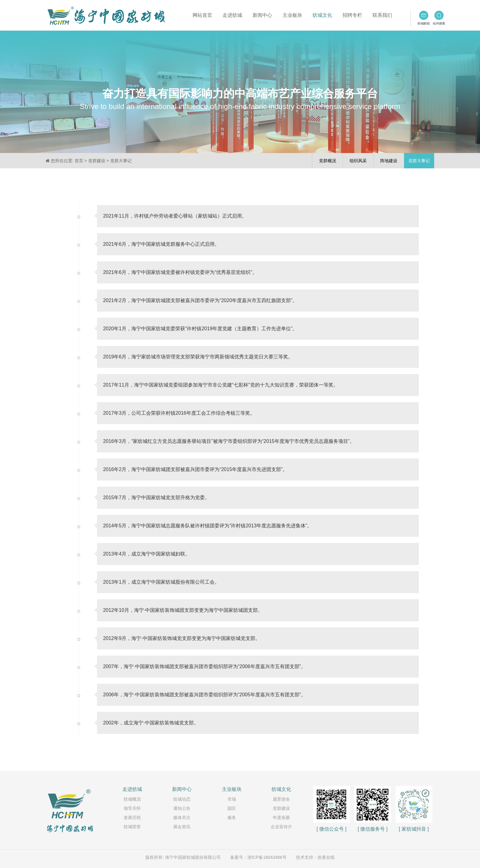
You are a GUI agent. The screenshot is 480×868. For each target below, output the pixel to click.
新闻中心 (262, 15)
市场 (232, 799)
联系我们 (382, 15)
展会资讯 (182, 827)
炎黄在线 (326, 857)
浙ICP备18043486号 (267, 857)
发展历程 (132, 817)
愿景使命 (281, 799)
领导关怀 (132, 808)
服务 (232, 817)
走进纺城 (232, 15)
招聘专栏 (352, 15)
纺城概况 (132, 799)
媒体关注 (182, 817)
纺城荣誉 (132, 827)
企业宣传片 (281, 827)
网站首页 (202, 15)
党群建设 (281, 808)
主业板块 (292, 15)
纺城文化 (322, 15)
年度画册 (281, 817)
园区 (232, 808)
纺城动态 (182, 799)
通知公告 (182, 808)
